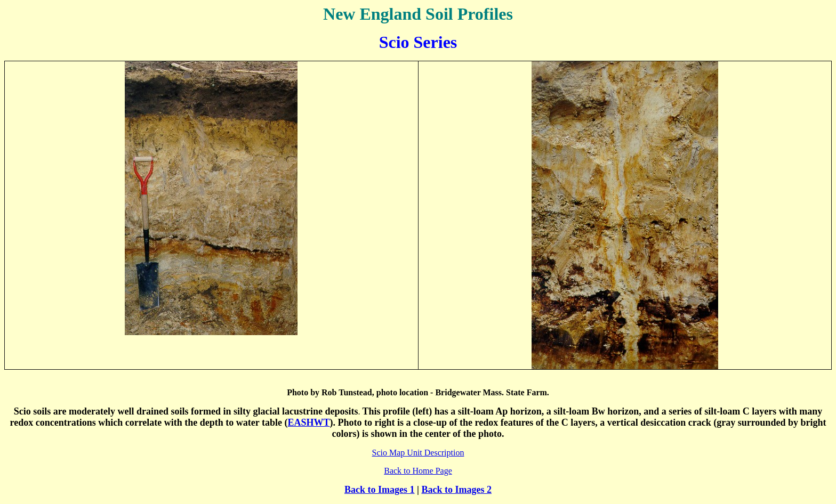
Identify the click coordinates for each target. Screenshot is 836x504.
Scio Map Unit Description (418, 453)
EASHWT (308, 422)
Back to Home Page (418, 471)
